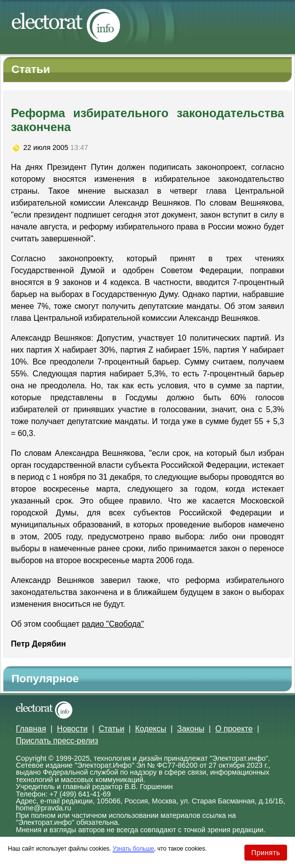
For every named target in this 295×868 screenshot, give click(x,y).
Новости (72, 729)
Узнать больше (133, 849)
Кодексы (151, 729)
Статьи (112, 729)
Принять (266, 853)
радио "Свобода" (113, 624)
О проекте (234, 729)
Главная (31, 729)
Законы (191, 729)
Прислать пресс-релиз (57, 741)
